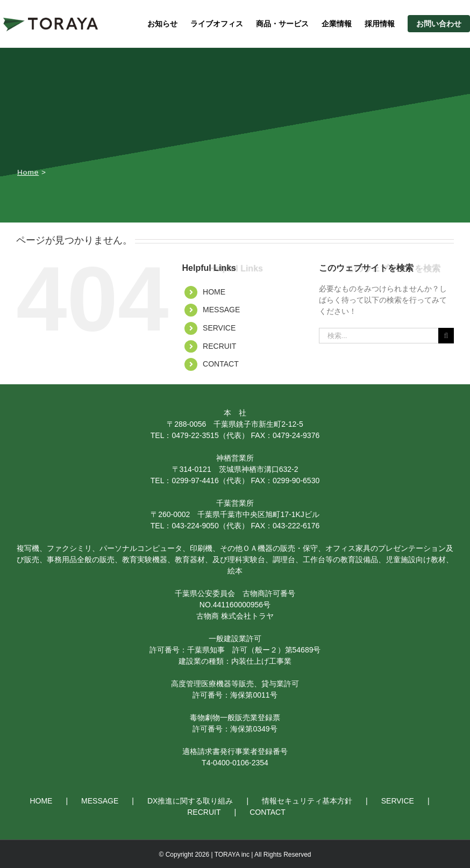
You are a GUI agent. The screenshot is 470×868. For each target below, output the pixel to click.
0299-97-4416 (195, 480)
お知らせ (162, 24)
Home (28, 172)
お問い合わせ (439, 24)
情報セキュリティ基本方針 (307, 801)
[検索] (446, 336)
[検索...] (379, 336)
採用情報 (380, 24)
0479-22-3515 (195, 435)
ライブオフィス (217, 24)
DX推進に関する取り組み (190, 801)
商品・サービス (282, 24)
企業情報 (337, 24)
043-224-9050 (195, 526)
